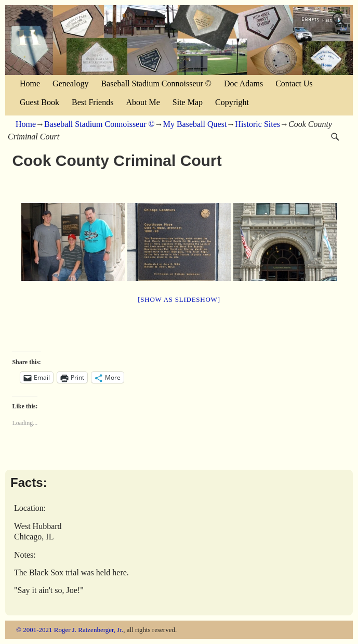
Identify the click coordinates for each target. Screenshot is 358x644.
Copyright (232, 102)
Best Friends (92, 102)
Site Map (188, 102)
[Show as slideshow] (179, 299)
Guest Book (39, 102)
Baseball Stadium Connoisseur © (156, 83)
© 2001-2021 (34, 630)
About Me (143, 102)
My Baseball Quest (195, 124)
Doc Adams (243, 83)
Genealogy (70, 83)
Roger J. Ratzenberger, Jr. (89, 630)
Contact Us (294, 83)
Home (30, 83)
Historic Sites (257, 124)
